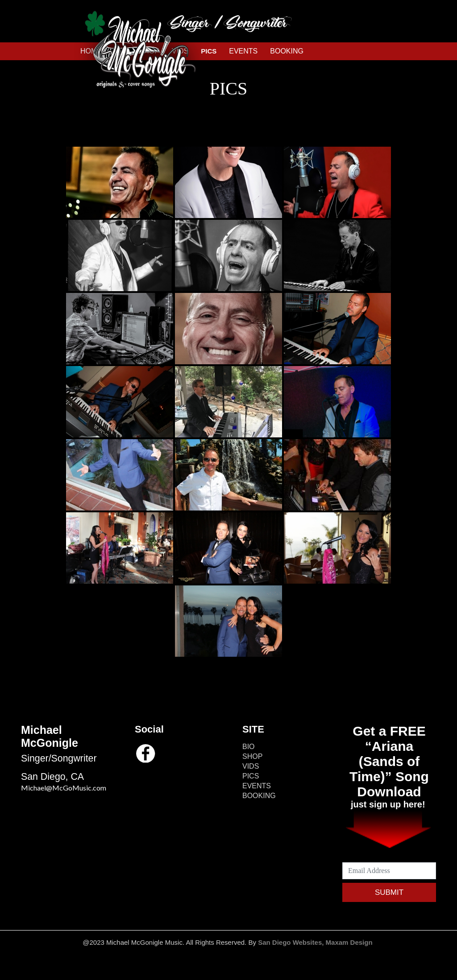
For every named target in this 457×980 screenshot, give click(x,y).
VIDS (251, 766)
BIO (249, 747)
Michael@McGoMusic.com (64, 788)
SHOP (252, 756)
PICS (251, 776)
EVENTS (243, 51)
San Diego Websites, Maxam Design (316, 942)
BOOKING (287, 51)
